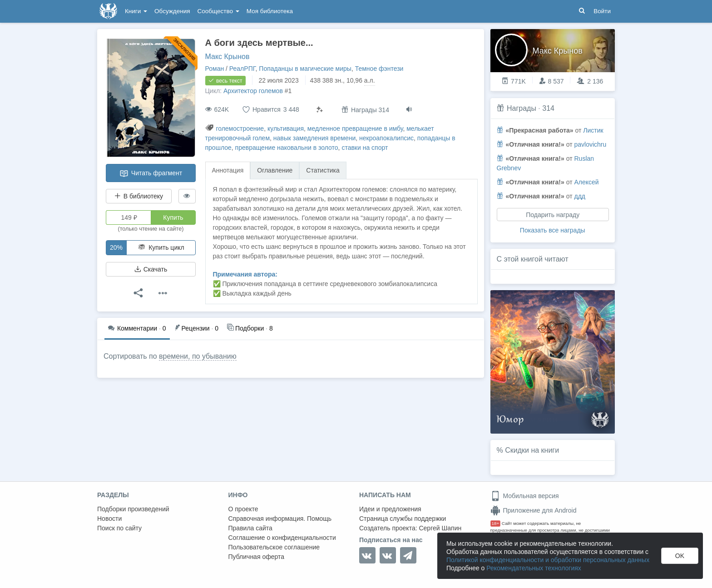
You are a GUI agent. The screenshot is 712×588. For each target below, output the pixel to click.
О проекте (243, 509)
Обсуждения (172, 11)
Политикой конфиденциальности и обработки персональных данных (548, 560)
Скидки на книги (532, 450)
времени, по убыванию (198, 356)
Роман (215, 69)
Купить (173, 217)
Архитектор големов (253, 91)
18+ (496, 523)
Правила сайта (250, 528)
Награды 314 (365, 110)
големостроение (240, 128)
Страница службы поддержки (403, 519)
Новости (109, 519)
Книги (136, 11)
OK (680, 556)
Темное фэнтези (379, 69)
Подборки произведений (133, 509)
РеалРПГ (242, 69)
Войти (602, 11)
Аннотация (228, 170)
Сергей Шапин (440, 528)
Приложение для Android (534, 510)
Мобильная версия (525, 496)
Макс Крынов (227, 57)
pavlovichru (590, 144)
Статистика (323, 170)
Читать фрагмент (151, 173)
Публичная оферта (257, 557)
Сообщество (218, 11)
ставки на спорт (365, 148)
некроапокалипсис (386, 138)
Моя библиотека (270, 11)
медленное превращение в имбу (355, 128)
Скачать (151, 269)
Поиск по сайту (119, 528)
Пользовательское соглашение (274, 547)
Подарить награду (553, 215)
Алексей (586, 182)
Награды (522, 108)
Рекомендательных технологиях (534, 568)
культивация (286, 128)
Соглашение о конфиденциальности (282, 538)
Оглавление (275, 170)
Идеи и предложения (390, 509)
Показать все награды (553, 230)
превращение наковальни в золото (287, 148)
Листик (593, 130)
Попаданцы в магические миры (305, 69)
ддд (580, 196)
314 (548, 108)
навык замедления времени (314, 138)
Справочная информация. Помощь (280, 519)
